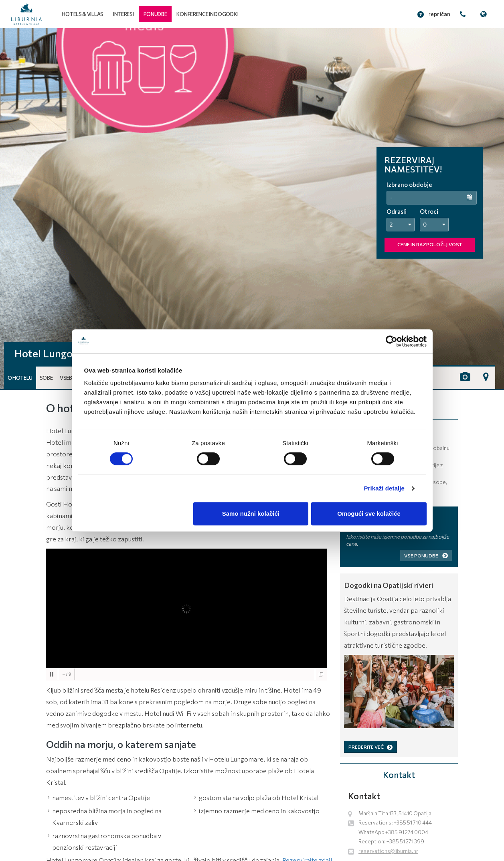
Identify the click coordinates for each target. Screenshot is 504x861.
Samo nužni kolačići (251, 514)
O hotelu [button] (20, 378)
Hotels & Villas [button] (83, 14)
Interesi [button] (123, 14)
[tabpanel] (252, 209)
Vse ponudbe (426, 555)
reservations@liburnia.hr (388, 851)
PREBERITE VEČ (370, 747)
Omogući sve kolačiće (369, 514)
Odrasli (397, 211)
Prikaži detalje (385, 488)
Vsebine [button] (69, 378)
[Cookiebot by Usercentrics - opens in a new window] (392, 341)
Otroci (429, 211)
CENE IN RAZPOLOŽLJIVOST (430, 244)
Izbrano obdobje (409, 184)
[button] (155, 14)
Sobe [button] (46, 378)
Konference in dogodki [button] (207, 14)
